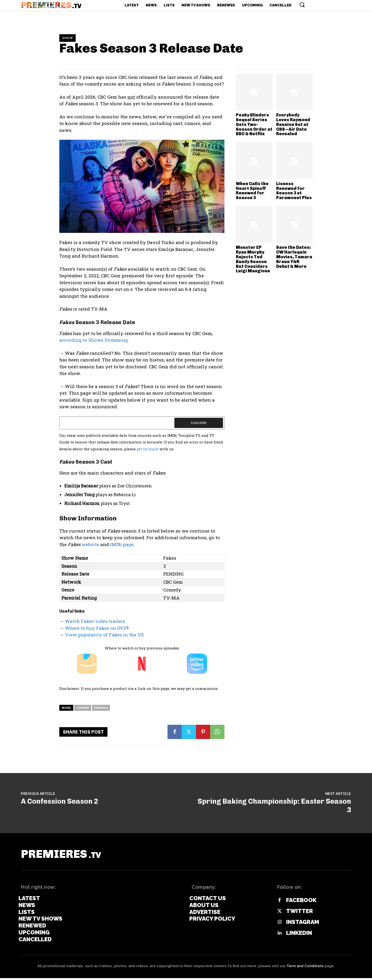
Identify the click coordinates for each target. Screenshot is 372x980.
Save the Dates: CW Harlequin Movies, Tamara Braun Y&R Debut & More (294, 257)
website (90, 544)
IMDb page (122, 544)
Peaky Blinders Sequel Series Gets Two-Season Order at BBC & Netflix (254, 124)
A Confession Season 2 (60, 801)
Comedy (83, 708)
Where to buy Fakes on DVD (96, 628)
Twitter (300, 913)
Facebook (301, 902)
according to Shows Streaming (94, 340)
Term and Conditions (305, 968)
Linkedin (299, 935)
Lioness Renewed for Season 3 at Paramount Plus (294, 191)
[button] (302, 5)
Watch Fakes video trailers (95, 621)
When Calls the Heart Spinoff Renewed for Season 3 (252, 191)
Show (67, 38)
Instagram (303, 924)
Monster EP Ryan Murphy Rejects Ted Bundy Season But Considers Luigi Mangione (253, 259)
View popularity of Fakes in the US (104, 635)
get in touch (148, 449)
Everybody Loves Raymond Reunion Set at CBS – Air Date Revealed (293, 124)
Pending (101, 708)
